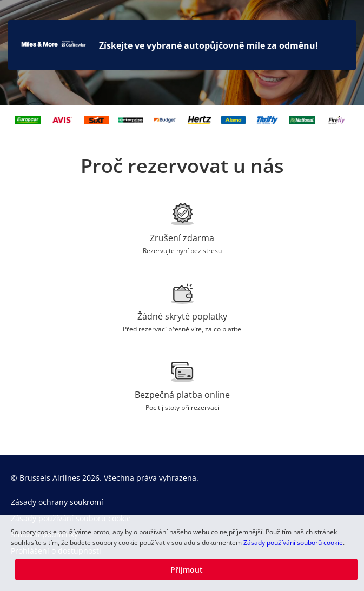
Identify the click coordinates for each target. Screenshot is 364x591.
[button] (186, 569)
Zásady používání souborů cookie (293, 543)
